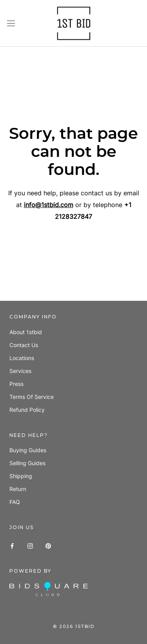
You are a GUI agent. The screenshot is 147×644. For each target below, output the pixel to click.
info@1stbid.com (49, 205)
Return (18, 489)
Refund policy (27, 410)
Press (16, 384)
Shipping (21, 476)
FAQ (15, 502)
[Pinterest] (48, 545)
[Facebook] (12, 545)
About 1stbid (26, 332)
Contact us (24, 345)
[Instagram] (30, 545)
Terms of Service (32, 397)
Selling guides (27, 463)
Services (20, 371)
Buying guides (28, 450)
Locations (22, 358)
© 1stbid (74, 626)
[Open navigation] (11, 23)
